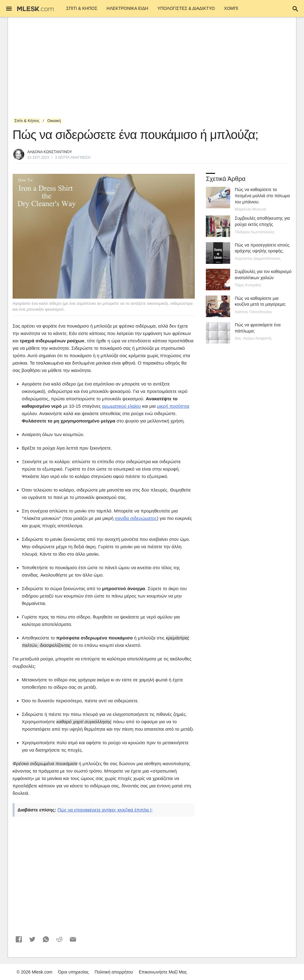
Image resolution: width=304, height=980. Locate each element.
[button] (19, 939)
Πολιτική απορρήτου (114, 972)
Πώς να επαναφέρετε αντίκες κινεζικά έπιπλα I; (105, 810)
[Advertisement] (152, 67)
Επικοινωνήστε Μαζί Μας (163, 972)
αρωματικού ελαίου (122, 406)
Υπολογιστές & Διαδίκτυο (186, 8)
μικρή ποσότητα (173, 406)
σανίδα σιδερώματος (136, 518)
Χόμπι (231, 8)
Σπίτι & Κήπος (82, 8)
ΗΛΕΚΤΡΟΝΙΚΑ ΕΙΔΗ (127, 8)
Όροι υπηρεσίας (74, 972)
